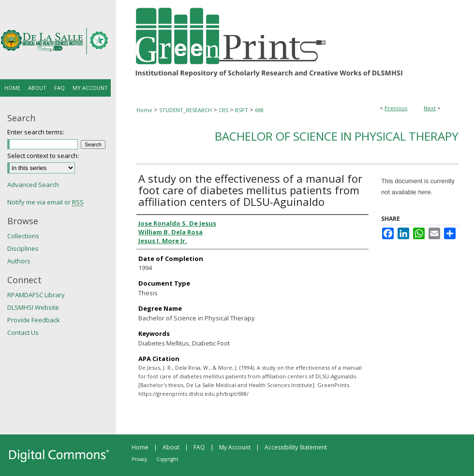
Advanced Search (33, 185)
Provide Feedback (34, 320)
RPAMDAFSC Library (36, 295)
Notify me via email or (45, 202)
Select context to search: (43, 156)
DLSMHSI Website (33, 307)
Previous (396, 108)
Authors (19, 261)
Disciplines (23, 248)
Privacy (139, 459)
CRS (223, 110)
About (171, 447)
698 (259, 110)
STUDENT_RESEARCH (185, 110)
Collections (23, 236)
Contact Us (23, 332)
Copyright (167, 459)
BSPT (242, 110)
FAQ (199, 447)
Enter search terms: (36, 132)
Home (144, 110)
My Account (235, 447)
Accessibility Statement (296, 447)
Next (430, 108)
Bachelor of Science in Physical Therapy (337, 136)
